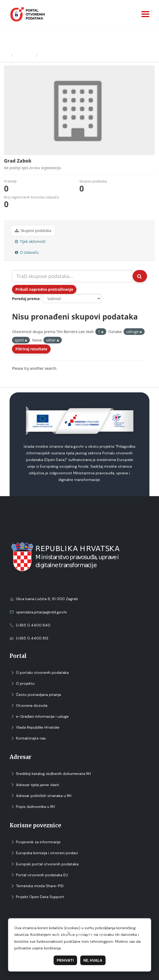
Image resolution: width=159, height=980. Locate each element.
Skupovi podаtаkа (33, 231)
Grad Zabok (54, 55)
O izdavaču (27, 252)
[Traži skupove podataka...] (72, 276)
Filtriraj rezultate (31, 349)
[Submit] (140, 276)
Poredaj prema (26, 299)
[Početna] (6, 55)
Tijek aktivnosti (30, 241)
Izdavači (24, 55)
